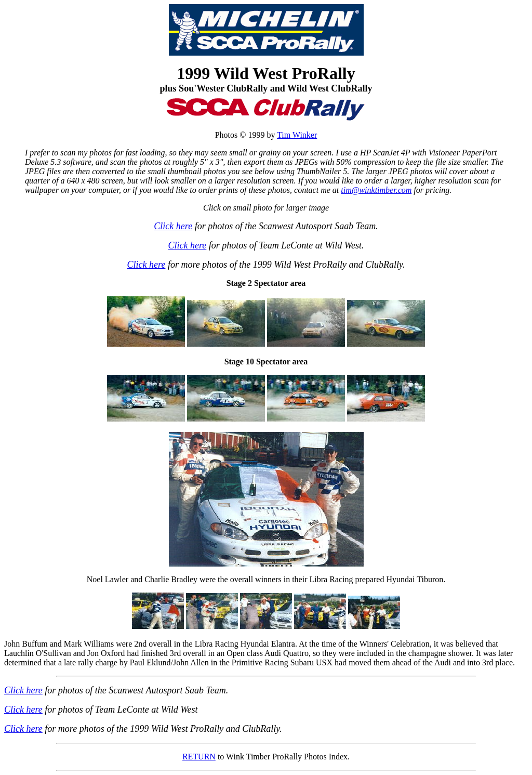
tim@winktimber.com (376, 190)
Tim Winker (297, 135)
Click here (173, 226)
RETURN (199, 757)
